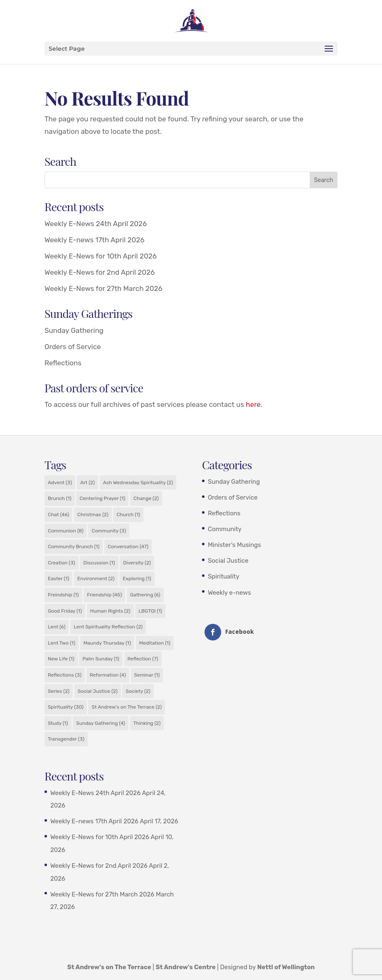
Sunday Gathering (74, 330)
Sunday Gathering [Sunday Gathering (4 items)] (101, 723)
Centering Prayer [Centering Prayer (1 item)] (102, 498)
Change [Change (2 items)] (146, 498)
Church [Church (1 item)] (128, 515)
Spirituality (224, 576)
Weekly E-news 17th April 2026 (95, 240)
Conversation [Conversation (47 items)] (128, 547)
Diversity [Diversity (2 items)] (137, 563)
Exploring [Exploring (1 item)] (137, 579)
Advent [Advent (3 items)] (60, 483)
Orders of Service (73, 347)
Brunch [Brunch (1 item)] (60, 498)
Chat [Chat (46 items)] (58, 515)
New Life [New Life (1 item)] (61, 659)
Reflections (63, 363)
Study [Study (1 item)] (58, 723)
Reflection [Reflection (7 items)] (143, 659)
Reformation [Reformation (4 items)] (108, 675)
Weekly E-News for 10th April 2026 (101, 256)
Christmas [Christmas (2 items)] (93, 515)
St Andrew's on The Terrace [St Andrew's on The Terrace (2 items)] (127, 707)
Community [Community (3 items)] (109, 531)
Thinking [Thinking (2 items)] (147, 723)
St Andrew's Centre (186, 967)
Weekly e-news (229, 593)
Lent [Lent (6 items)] (57, 627)
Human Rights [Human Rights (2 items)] (110, 611)
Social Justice (228, 561)
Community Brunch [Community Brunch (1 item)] (74, 547)
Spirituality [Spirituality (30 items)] (66, 707)
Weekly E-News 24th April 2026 (96, 224)
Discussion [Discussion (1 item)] (99, 563)
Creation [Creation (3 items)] (62, 563)
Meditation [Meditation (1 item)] (155, 643)
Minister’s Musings (234, 545)
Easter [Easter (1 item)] (59, 579)
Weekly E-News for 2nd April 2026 (100, 272)
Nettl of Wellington (286, 967)
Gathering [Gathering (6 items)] (145, 595)
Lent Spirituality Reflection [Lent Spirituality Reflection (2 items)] (108, 627)
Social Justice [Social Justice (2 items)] (98, 691)
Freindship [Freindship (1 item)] (63, 595)
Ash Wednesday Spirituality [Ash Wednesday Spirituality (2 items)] (138, 483)
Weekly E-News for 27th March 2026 (104, 288)
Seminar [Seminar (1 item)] (147, 675)
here (253, 404)
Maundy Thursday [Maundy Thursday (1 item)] (107, 643)
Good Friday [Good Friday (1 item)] (65, 611)
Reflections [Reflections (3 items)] (65, 675)
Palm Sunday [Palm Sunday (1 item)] (101, 659)
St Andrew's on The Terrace (109, 967)
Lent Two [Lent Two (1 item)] (62, 643)
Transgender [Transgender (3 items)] (66, 739)
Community (225, 529)
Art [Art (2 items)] (87, 483)
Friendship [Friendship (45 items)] (104, 595)
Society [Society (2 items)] (138, 691)
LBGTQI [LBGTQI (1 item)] (150, 611)
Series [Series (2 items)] (59, 691)
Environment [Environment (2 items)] (96, 579)
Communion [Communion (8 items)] (66, 531)
